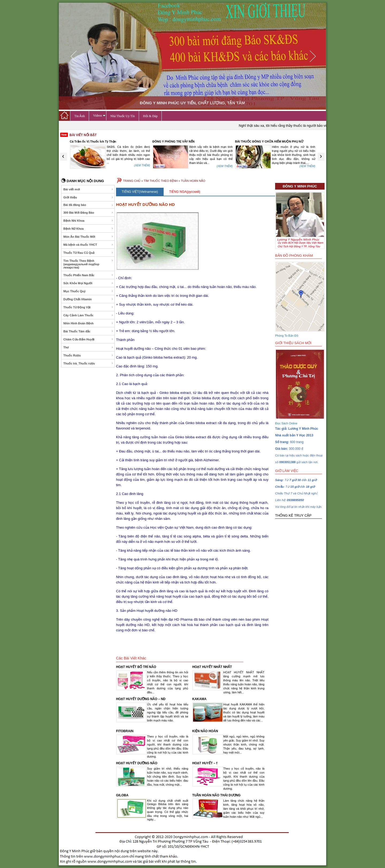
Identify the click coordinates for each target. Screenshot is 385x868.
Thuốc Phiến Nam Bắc (88, 275)
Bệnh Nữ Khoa (88, 229)
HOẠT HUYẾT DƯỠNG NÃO (137, 763)
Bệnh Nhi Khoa (88, 221)
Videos (99, 116)
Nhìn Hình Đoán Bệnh (88, 323)
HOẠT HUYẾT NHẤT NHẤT (212, 667)
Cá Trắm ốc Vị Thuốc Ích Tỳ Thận (176, 141)
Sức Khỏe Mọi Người (88, 283)
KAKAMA (199, 699)
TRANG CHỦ (132, 181)
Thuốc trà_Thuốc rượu (88, 363)
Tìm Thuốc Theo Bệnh (88, 264)
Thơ (88, 347)
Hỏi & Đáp (150, 116)
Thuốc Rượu (88, 355)
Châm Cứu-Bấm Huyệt (88, 339)
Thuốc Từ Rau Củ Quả (88, 253)
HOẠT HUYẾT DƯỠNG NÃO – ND (141, 699)
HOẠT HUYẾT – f (205, 763)
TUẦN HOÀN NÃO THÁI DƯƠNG (216, 795)
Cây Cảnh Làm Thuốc (88, 315)
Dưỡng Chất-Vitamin (88, 299)
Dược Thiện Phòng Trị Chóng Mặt (93, 141)
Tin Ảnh (80, 116)
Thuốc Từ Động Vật (88, 307)
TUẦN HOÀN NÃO (193, 181)
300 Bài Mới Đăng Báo (88, 213)
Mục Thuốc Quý (88, 291)
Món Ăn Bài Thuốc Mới (88, 237)
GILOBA (122, 795)
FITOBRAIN (125, 731)
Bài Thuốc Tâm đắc (88, 331)
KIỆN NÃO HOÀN (205, 731)
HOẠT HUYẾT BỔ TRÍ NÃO (136, 667)
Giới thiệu (88, 197)
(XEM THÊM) (142, 166)
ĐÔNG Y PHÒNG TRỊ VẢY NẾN (256, 141)
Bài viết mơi (88, 189)
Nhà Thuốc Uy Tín (123, 116)
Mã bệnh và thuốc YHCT (88, 245)
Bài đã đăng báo (88, 205)
